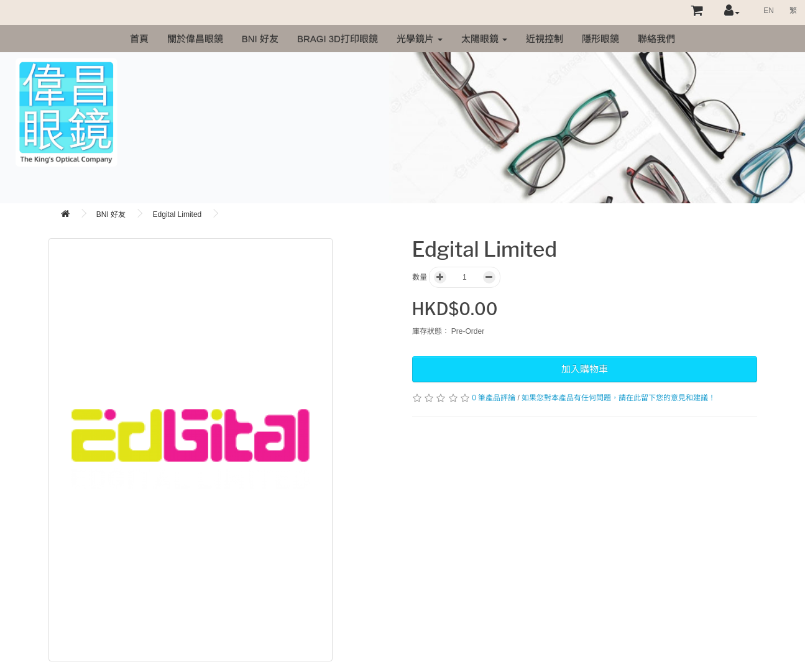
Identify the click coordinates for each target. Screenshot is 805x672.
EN (769, 11)
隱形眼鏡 (600, 39)
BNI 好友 (260, 39)
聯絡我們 (656, 39)
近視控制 (545, 39)
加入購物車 (585, 369)
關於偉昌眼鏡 (195, 39)
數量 (420, 277)
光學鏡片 (420, 39)
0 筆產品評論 (494, 398)
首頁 (139, 39)
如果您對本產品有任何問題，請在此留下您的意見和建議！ (619, 398)
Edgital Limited (177, 214)
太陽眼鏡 (484, 39)
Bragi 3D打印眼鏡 (338, 39)
